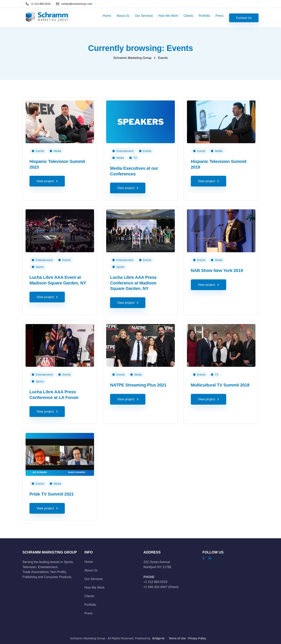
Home (107, 16)
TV (135, 158)
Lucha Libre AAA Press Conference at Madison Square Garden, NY (133, 283)
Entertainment (125, 151)
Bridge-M (158, 638)
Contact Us (244, 18)
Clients (188, 16)
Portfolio (204, 16)
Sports (40, 267)
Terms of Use (177, 638)
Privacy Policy (197, 638)
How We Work (168, 16)
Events (40, 151)
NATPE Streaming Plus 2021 (138, 385)
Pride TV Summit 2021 (52, 494)
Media (57, 151)
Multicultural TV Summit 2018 (220, 385)
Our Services (144, 16)
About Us (123, 16)
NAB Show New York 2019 (217, 270)
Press (219, 16)
